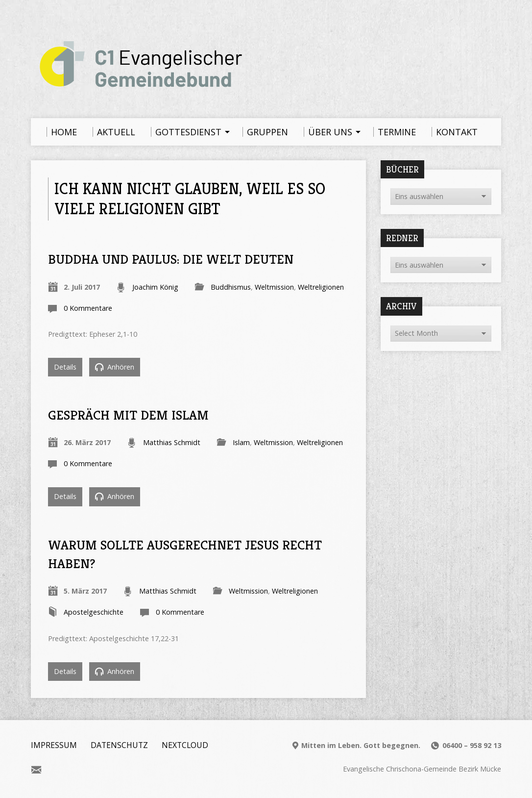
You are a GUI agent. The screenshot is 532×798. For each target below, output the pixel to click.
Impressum (54, 745)
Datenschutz (119, 745)
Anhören (115, 367)
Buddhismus (231, 287)
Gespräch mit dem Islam (128, 415)
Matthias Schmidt (172, 442)
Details (65, 367)
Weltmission (274, 287)
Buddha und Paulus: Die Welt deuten (171, 259)
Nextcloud (185, 745)
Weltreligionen (321, 287)
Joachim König (155, 287)
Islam (241, 442)
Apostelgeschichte (94, 612)
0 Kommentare (88, 308)
